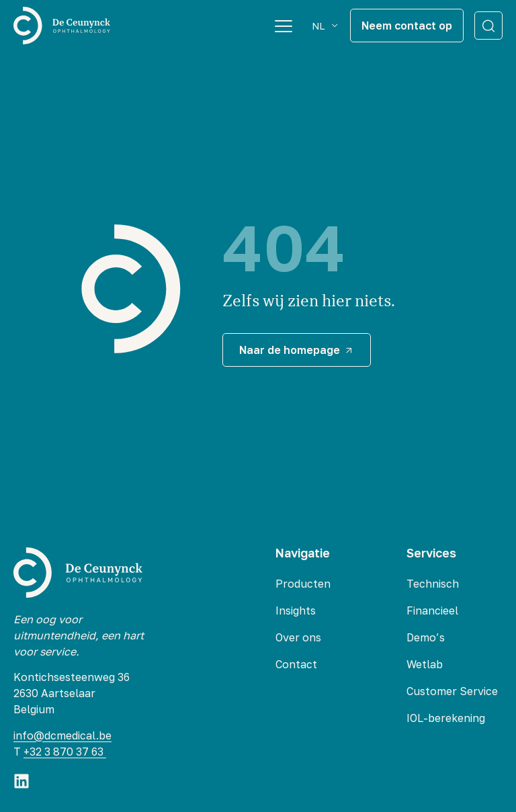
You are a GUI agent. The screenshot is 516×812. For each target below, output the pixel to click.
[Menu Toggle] (284, 26)
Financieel (432, 611)
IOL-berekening (446, 718)
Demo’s (426, 637)
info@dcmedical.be (62, 735)
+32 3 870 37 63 (65, 752)
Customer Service (452, 691)
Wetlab (425, 664)
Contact (296, 664)
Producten (303, 584)
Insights (296, 611)
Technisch (433, 584)
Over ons (298, 637)
